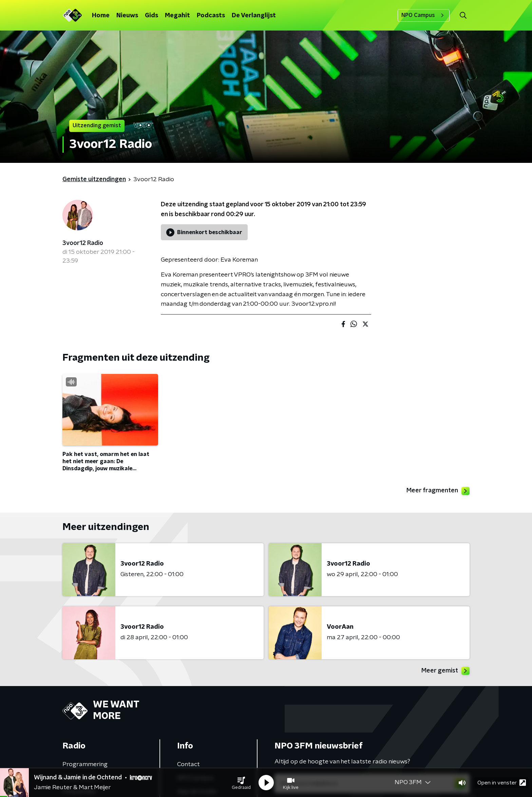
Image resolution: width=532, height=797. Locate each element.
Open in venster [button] (502, 783)
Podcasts (211, 16)
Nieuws (127, 16)
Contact (188, 764)
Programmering (85, 764)
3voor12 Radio (83, 243)
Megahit (177, 16)
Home (101, 16)
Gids (151, 16)
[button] (241, 783)
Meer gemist (445, 671)
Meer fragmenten (438, 491)
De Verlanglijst (254, 16)
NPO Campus (424, 15)
